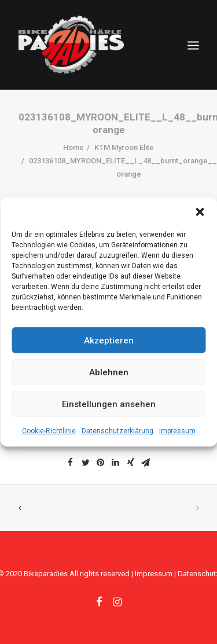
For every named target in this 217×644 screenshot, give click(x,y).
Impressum (177, 431)
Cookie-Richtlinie (49, 431)
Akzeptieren (109, 340)
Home (73, 147)
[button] (200, 212)
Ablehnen (109, 372)
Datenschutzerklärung (117, 431)
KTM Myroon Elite (124, 147)
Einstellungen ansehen (109, 404)
